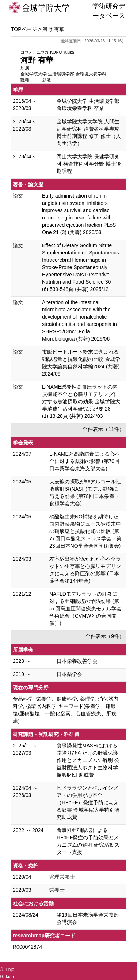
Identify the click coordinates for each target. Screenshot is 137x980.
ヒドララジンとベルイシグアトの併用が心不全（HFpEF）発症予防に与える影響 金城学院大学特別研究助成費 (88, 802)
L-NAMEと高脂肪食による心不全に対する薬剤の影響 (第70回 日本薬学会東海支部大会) (85, 461)
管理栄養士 (62, 877)
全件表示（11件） (103, 429)
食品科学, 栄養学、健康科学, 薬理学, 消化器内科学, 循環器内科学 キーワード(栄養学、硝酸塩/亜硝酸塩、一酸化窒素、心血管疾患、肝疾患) (66, 710)
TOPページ (24, 29)
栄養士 (57, 890)
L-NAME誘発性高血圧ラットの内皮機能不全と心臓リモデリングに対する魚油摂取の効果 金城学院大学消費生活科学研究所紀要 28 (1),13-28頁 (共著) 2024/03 (81, 401)
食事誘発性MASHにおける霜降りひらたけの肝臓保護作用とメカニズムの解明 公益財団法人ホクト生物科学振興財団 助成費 (88, 760)
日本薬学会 (69, 674)
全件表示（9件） (105, 636)
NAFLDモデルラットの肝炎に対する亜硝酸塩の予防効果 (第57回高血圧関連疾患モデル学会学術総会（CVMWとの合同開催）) (85, 608)
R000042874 (27, 947)
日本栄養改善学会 (77, 661)
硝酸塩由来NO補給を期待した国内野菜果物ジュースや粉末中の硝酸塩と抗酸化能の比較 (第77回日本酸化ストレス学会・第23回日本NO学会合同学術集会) (85, 531)
